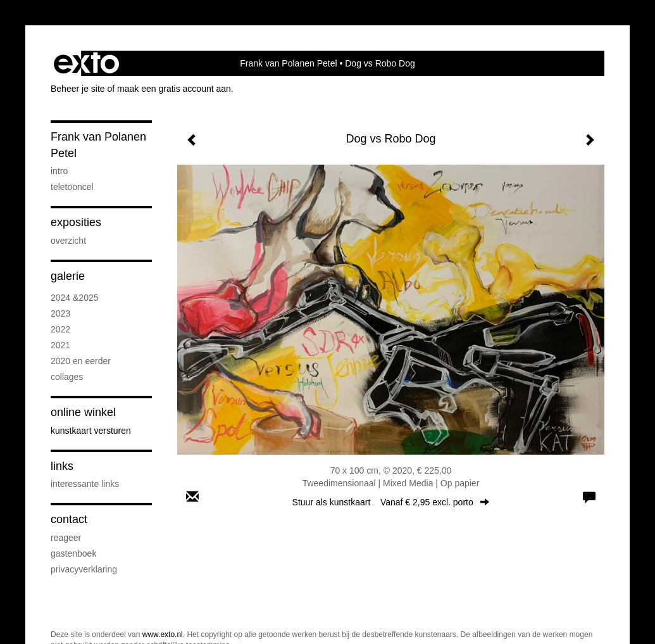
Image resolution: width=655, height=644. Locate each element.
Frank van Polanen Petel (288, 63)
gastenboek (73, 553)
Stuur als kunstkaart (391, 502)
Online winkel (83, 412)
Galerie (68, 276)
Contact (69, 519)
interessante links (85, 484)
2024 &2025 (75, 298)
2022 (60, 329)
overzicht (68, 241)
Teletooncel (72, 187)
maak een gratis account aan (174, 89)
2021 (60, 345)
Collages (67, 377)
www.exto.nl (163, 635)
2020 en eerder (81, 361)
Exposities (76, 222)
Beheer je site (78, 89)
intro (59, 171)
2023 (60, 313)
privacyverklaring (84, 569)
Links (62, 466)
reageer (66, 538)
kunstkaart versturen (91, 431)
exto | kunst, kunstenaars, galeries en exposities (86, 63)
